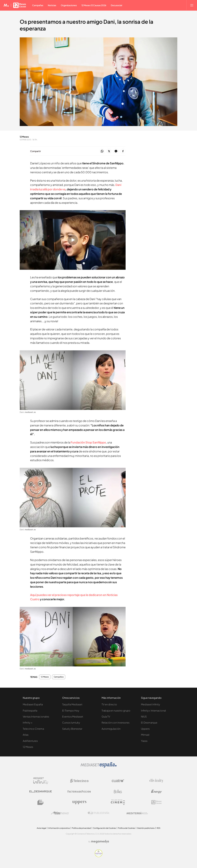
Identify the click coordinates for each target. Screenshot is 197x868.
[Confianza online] (99, 856)
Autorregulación (111, 729)
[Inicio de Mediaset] (6, 5)
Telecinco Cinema (33, 729)
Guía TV (106, 717)
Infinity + (28, 723)
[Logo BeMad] (41, 802)
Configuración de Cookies (104, 828)
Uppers (145, 729)
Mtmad (145, 735)
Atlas (26, 735)
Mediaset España (33, 704)
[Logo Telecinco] (79, 781)
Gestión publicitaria (146, 828)
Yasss (144, 741)
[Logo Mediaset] (98, 767)
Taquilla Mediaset (72, 704)
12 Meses (45, 677)
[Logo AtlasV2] (60, 813)
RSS (159, 828)
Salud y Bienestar (72, 729)
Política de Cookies (127, 828)
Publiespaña (30, 711)
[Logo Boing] (118, 792)
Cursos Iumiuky (71, 723)
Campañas (59, 677)
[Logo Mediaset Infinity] (41, 781)
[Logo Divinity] (157, 781)
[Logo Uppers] (79, 802)
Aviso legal (41, 828)
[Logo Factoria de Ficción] (79, 792)
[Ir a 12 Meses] (20, 5)
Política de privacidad (81, 828)
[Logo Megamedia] (100, 842)
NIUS (144, 717)
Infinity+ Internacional (153, 711)
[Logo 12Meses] (156, 802)
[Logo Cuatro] (118, 781)
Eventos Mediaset (73, 717)
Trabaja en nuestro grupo (116, 711)
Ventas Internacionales (36, 717)
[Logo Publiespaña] (98, 813)
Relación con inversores (116, 723)
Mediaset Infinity (151, 704)
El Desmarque (149, 723)
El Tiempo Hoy (71, 711)
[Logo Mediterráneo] (137, 813)
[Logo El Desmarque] (41, 791)
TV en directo (109, 704)
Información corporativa (59, 828)
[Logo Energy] (157, 792)
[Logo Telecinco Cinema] (118, 802)
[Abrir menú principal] (192, 5)
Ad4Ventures (30, 741)
